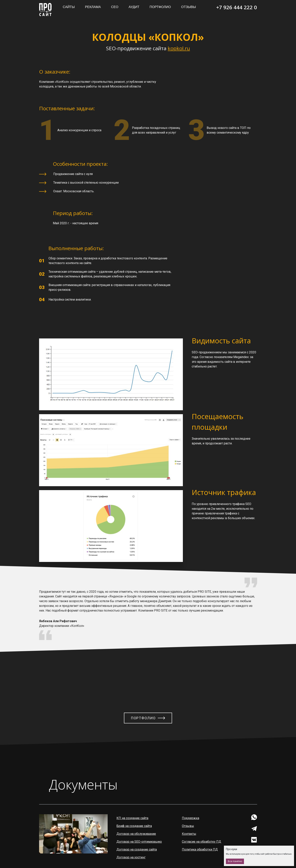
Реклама (93, 7)
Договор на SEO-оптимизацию (139, 842)
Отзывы (188, 7)
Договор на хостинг (131, 857)
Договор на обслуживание (136, 834)
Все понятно (235, 861)
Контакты (189, 834)
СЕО (115, 7)
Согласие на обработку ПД (202, 842)
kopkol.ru (179, 48)
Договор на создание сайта (137, 849)
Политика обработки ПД (200, 849)
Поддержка (191, 818)
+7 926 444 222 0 (237, 7)
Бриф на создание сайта (134, 826)
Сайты (69, 7)
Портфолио (160, 7)
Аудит (134, 7)
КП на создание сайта (133, 818)
